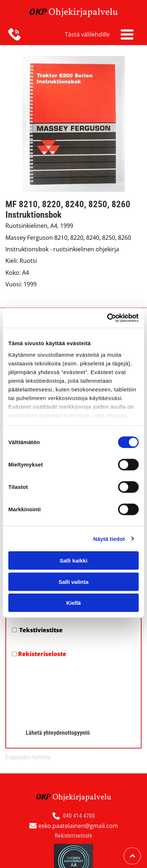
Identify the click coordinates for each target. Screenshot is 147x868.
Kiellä (73, 603)
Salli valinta (74, 581)
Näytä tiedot (109, 539)
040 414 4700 (79, 816)
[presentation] (42, 691)
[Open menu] (127, 34)
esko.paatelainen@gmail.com (78, 826)
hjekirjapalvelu (87, 12)
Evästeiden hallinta (28, 757)
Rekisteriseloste (42, 654)
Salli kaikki (74, 561)
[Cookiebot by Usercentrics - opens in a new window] (107, 318)
